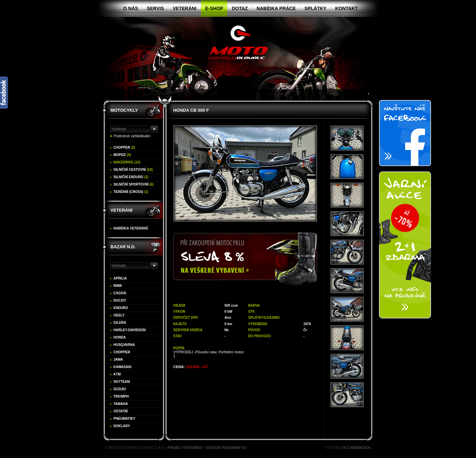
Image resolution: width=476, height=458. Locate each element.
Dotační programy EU (226, 448)
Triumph (121, 396)
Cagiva (120, 293)
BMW (118, 286)
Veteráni (184, 8)
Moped (122, 155)
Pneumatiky (124, 419)
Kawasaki (123, 367)
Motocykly (124, 110)
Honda (120, 337)
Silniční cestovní (133, 170)
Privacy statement (185, 448)
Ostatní (121, 411)
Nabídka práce (276, 8)
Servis (155, 8)
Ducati (120, 300)
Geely (119, 315)
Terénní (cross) (131, 192)
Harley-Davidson (130, 330)
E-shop (214, 8)
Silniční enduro (131, 177)
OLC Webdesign (356, 448)
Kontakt (346, 8)
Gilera (120, 323)
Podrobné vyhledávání (132, 136)
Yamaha (121, 404)
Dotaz (240, 8)
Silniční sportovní (133, 184)
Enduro (121, 308)
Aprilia (120, 278)
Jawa (118, 360)
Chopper (124, 147)
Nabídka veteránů (131, 228)
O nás (131, 8)
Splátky (315, 8)
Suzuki (120, 389)
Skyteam (122, 382)
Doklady (122, 426)
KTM (117, 374)
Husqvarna (124, 345)
